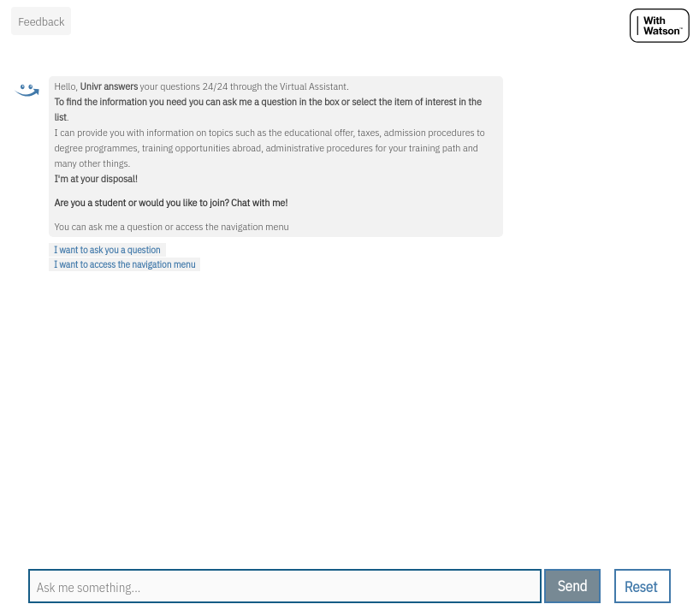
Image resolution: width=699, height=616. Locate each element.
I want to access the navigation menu (124, 264)
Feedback (41, 21)
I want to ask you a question (107, 250)
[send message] (572, 586)
